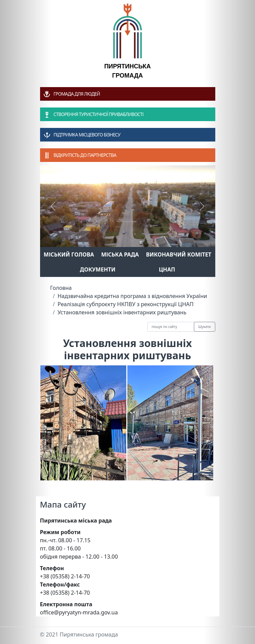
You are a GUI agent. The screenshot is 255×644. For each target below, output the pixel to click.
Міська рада (120, 254)
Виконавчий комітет (179, 254)
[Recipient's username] (171, 327)
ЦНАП (167, 269)
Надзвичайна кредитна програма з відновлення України (132, 296)
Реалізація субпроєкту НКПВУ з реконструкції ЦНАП (125, 304)
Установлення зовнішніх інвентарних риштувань (122, 312)
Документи (98, 269)
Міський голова (69, 254)
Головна (61, 288)
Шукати (205, 327)
